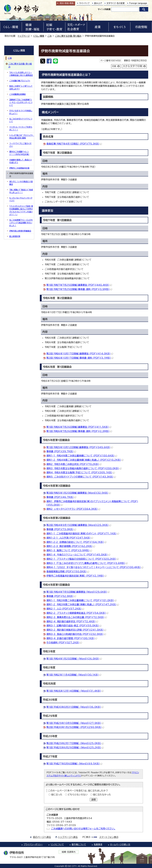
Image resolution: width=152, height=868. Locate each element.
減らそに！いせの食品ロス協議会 (21, 183)
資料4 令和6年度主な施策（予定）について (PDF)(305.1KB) (81, 472)
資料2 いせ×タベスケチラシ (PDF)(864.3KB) (73, 509)
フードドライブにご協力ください (20, 145)
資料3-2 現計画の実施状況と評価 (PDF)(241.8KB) (76, 630)
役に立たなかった (102, 795)
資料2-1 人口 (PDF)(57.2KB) (65, 609)
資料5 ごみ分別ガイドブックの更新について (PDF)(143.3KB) (81, 477)
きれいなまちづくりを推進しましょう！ (21, 112)
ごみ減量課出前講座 (17, 94)
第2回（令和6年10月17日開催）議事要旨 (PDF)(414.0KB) (80, 354)
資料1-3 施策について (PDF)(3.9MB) (69, 550)
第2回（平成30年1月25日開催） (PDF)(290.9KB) (75, 727)
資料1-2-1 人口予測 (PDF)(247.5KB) (70, 538)
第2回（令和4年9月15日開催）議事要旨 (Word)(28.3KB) (79, 525)
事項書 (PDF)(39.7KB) (61, 451)
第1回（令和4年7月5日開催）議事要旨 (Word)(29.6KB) (78, 592)
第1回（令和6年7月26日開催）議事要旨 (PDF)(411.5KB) (79, 427)
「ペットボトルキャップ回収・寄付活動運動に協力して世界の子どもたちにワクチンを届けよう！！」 (21, 210)
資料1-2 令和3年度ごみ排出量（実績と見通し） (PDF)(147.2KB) (83, 604)
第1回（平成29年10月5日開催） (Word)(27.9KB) (75, 723)
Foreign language (138, 3)
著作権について (79, 844)
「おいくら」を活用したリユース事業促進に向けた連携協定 (21, 74)
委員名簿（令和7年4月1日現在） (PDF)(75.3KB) (74, 144)
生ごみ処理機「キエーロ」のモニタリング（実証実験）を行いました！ (21, 223)
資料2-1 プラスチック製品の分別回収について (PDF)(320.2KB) (83, 559)
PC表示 (86, 837)
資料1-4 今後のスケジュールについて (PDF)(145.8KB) (78, 555)
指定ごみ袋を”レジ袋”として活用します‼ (21, 87)
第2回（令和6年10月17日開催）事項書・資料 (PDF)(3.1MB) (80, 358)
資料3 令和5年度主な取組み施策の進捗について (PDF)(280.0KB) (84, 468)
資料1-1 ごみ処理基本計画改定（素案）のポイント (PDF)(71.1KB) (83, 534)
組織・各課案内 (69, 852)
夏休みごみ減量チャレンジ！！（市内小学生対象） (19, 153)
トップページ (24, 36)
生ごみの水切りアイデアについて (21, 120)
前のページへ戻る (42, 837)
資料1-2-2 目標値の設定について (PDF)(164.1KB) (76, 542)
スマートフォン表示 (109, 837)
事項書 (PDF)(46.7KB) (61, 497)
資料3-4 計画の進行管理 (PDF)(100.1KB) (72, 638)
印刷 (114, 66)
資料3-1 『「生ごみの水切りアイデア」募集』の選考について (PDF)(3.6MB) (87, 563)
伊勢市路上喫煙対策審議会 (20, 231)
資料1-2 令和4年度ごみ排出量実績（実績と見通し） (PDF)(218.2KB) (85, 460)
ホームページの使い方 (120, 844)
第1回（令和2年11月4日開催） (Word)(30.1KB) (74, 675)
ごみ (50, 36)
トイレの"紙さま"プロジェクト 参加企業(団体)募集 (22, 137)
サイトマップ (84, 3)
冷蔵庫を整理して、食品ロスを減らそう (21, 161)
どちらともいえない (78, 795)
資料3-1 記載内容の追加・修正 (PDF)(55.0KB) (74, 626)
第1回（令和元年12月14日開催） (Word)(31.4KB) (75, 691)
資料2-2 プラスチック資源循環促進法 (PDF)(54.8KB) (77, 613)
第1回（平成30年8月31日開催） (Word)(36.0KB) (75, 707)
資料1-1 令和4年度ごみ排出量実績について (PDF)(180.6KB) (82, 456)
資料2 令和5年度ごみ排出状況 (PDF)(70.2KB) (74, 464)
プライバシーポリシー (33, 844)
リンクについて (57, 844)
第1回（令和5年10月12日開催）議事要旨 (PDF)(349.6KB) (80, 447)
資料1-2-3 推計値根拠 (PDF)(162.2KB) (71, 546)
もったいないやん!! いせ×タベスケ (21, 199)
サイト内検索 (104, 9)
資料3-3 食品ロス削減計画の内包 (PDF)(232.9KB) (76, 634)
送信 (93, 800)
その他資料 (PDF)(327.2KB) (64, 643)
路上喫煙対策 (15, 236)
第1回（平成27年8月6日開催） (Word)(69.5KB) (74, 764)
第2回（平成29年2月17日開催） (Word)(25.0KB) (75, 743)
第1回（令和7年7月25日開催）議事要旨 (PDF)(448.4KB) (79, 285)
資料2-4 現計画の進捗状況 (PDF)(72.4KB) (72, 621)
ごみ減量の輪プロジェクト (20, 81)
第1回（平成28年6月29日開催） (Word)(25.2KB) (75, 748)
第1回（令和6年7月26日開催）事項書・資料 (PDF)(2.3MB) (79, 431)
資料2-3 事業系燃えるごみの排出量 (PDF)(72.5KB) (77, 617)
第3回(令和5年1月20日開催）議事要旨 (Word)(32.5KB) (79, 493)
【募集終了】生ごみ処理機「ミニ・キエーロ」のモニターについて (21, 102)
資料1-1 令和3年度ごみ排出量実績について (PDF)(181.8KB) (81, 600)
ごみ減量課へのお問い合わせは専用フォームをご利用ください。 (83, 829)
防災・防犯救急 (67, 3)
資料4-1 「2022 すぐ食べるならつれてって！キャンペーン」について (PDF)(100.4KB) (95, 567)
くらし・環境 (39, 36)
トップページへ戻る (68, 837)
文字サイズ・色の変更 (116, 3)
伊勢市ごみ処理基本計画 (19, 168)
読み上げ (98, 3)
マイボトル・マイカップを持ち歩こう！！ (21, 128)
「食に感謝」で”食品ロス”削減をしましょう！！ (21, 191)
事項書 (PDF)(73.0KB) (61, 529)
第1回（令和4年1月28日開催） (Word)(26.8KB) (74, 659)
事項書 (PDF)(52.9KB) (61, 596)
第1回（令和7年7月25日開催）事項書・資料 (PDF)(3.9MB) (79, 289)
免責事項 (98, 844)
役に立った (57, 795)
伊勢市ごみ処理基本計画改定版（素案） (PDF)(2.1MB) (76, 576)
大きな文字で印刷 (133, 66)
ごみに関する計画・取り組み (68, 36)
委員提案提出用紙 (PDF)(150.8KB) (68, 572)
